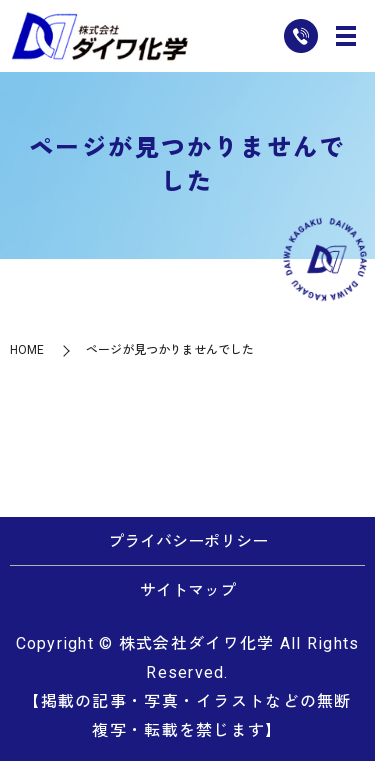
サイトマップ (188, 590)
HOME (27, 350)
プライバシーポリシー (188, 541)
